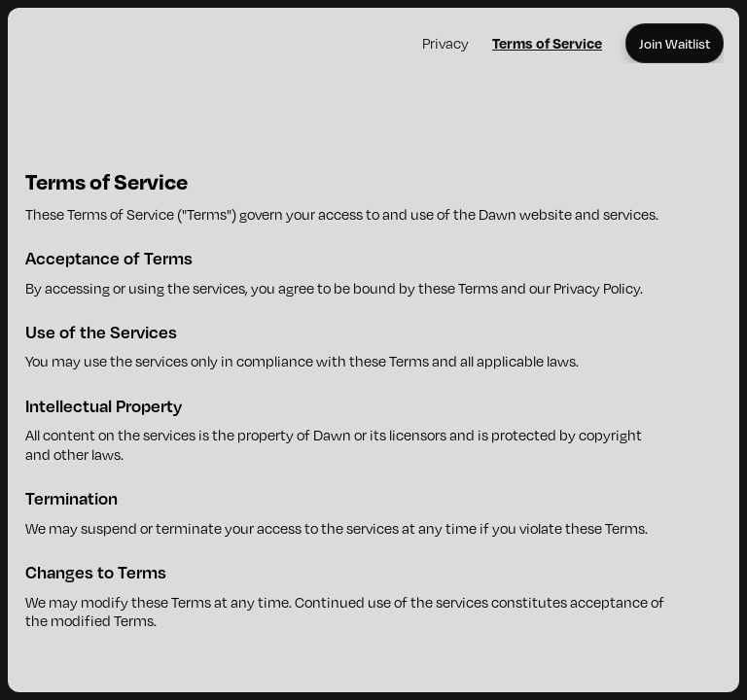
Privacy (445, 43)
